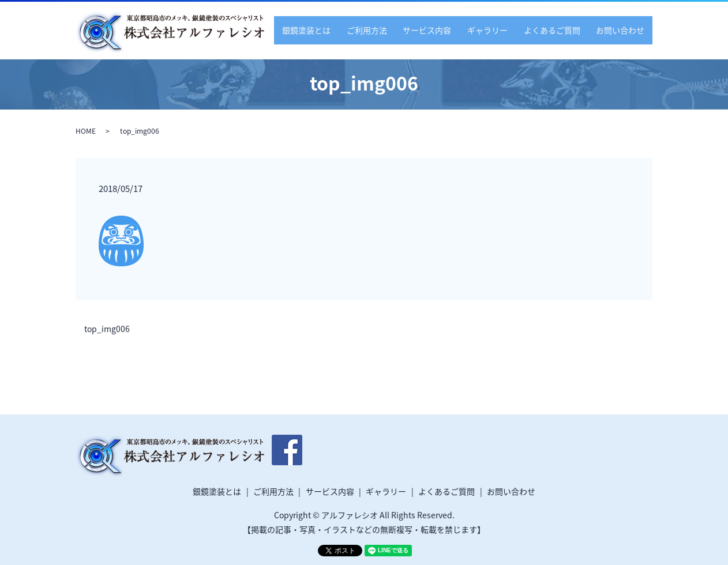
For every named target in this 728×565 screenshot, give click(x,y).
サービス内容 (443, 29)
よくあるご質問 (559, 29)
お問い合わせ (622, 29)
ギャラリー (499, 29)
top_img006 (107, 329)
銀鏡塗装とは (332, 29)
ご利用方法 (388, 29)
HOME (86, 131)
